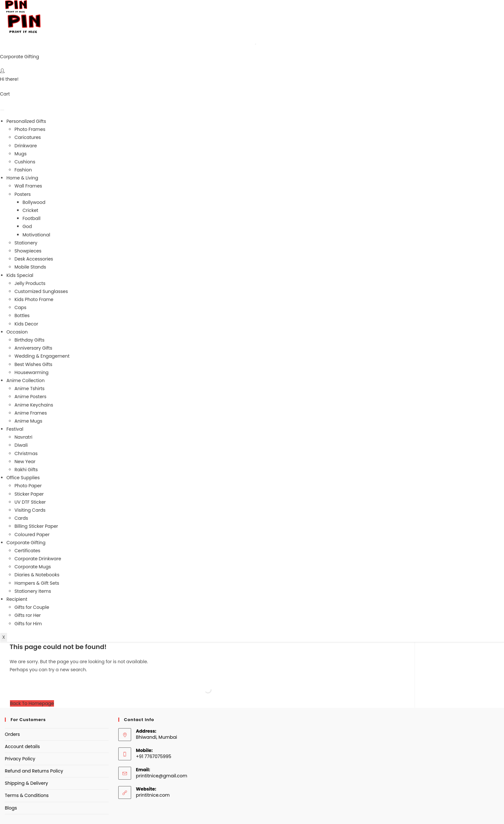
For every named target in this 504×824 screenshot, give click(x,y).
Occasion (17, 332)
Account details (22, 746)
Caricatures (28, 137)
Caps (20, 307)
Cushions (25, 162)
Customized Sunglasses (41, 291)
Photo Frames (30, 129)
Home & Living (22, 178)
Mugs (21, 154)
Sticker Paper (29, 494)
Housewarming (32, 372)
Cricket (30, 210)
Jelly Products (30, 283)
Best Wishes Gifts (33, 364)
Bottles (22, 316)
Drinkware (26, 146)
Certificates (27, 551)
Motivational (36, 235)
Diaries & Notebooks (37, 575)
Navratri (23, 437)
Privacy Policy (20, 759)
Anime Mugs (28, 421)
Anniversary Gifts (33, 348)
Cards (21, 518)
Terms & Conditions (27, 795)
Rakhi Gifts (26, 470)
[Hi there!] (2, 71)
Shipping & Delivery (26, 783)
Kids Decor (26, 324)
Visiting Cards (30, 510)
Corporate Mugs (33, 567)
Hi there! (9, 79)
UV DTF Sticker (30, 502)
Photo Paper (28, 486)
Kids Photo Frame (34, 299)
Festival (15, 429)
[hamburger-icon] (2, 110)
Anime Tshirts (30, 389)
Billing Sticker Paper (36, 526)
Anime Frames (31, 413)
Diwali (21, 445)
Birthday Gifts (29, 340)
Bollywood (34, 202)
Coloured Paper (32, 535)
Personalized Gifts (26, 121)
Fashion (23, 170)
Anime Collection (26, 380)
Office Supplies (23, 478)
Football (32, 218)
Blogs (11, 808)
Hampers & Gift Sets (37, 583)
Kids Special (20, 275)
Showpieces (28, 251)
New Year (25, 462)
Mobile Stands (30, 267)
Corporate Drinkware (38, 559)
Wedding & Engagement (42, 356)
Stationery (26, 243)
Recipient (17, 599)
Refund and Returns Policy (34, 771)
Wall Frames (28, 186)
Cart (5, 94)
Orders (12, 734)
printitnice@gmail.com (162, 776)
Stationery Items (33, 591)
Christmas (26, 453)
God (27, 226)
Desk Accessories (34, 259)
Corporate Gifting (20, 57)
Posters (23, 194)
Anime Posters (30, 397)
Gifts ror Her (28, 615)
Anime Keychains (34, 405)
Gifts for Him (28, 624)
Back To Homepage (32, 703)
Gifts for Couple (32, 607)
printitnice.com (153, 795)
